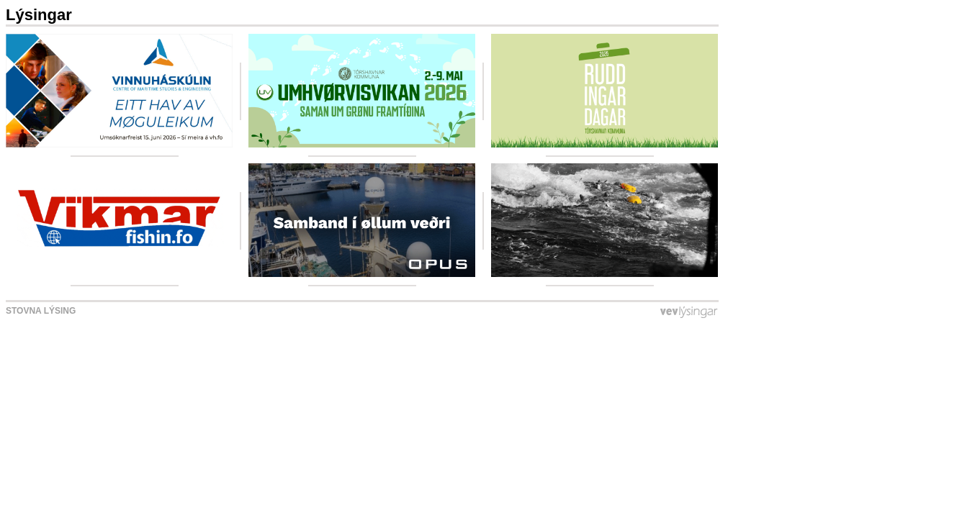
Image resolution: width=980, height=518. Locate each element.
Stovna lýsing (41, 311)
